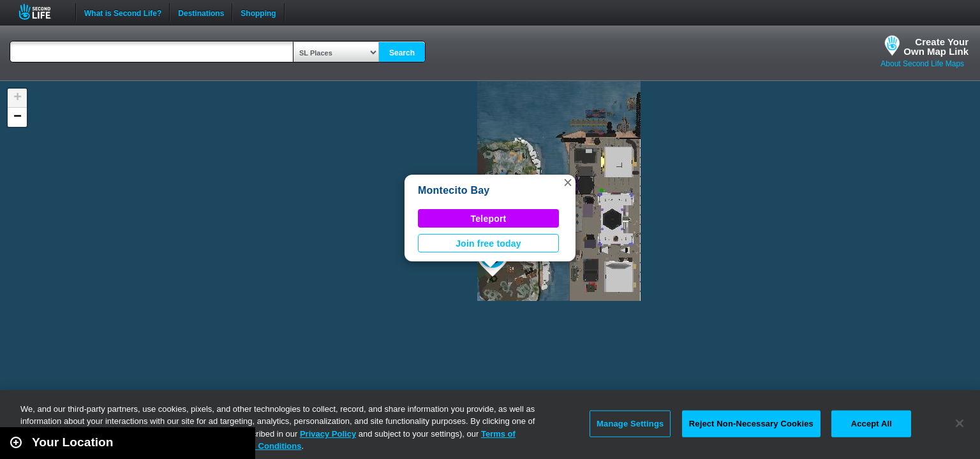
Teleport (489, 219)
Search (402, 53)
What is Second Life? (123, 12)
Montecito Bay (454, 190)
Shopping (258, 12)
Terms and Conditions (258, 446)
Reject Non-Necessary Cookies (751, 424)
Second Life (42, 12)
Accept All (872, 424)
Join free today (488, 244)
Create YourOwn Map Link (936, 47)
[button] (568, 182)
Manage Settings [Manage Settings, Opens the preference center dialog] (630, 424)
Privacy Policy (328, 434)
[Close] (960, 423)
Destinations (201, 12)
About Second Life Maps (922, 64)
